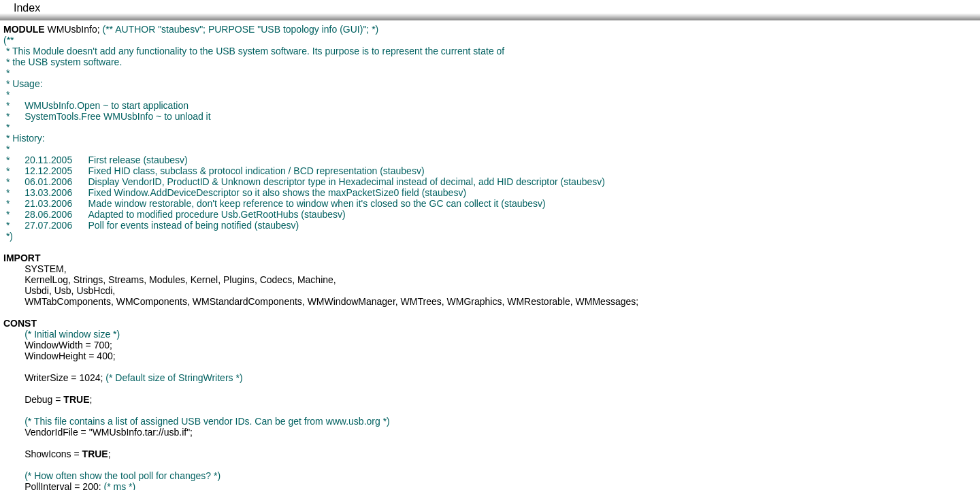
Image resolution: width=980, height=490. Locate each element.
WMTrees (421, 301)
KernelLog (46, 280)
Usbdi (37, 291)
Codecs (276, 280)
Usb (63, 291)
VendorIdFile (51, 432)
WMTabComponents (68, 301)
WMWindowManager (352, 301)
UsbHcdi (94, 291)
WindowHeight (55, 356)
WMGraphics (475, 301)
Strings (88, 280)
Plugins (239, 280)
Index (27, 8)
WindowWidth (54, 345)
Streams (126, 280)
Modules (167, 280)
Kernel (204, 280)
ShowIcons (48, 454)
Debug (38, 399)
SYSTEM (44, 269)
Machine (315, 280)
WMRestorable (539, 301)
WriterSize (46, 378)
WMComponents (152, 301)
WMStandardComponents (247, 301)
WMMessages (606, 301)
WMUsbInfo (72, 29)
